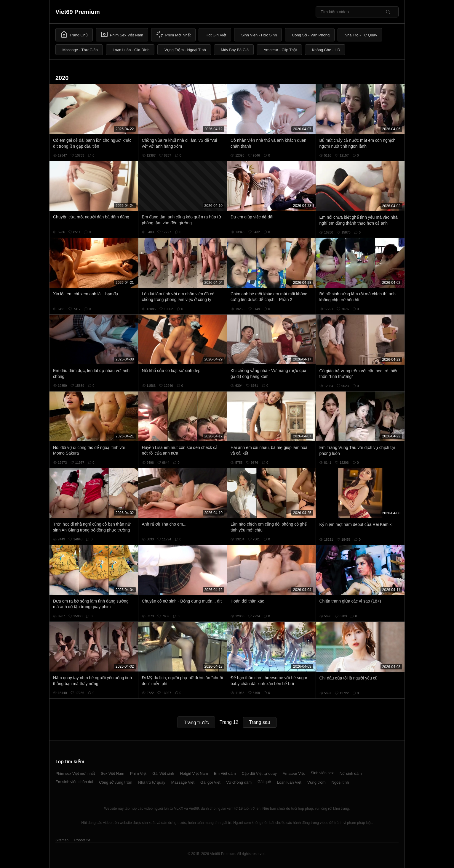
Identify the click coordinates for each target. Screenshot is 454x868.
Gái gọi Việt (210, 782)
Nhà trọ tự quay (152, 782)
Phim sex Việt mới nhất (75, 773)
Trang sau (259, 722)
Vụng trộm (316, 782)
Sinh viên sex (322, 773)
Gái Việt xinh (163, 773)
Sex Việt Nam (112, 773)
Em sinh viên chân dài (74, 782)
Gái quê (264, 782)
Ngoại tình (340, 782)
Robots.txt (82, 840)
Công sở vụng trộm (116, 782)
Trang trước (196, 723)
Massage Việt (183, 782)
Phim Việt (138, 773)
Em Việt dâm (225, 773)
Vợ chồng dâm (239, 782)
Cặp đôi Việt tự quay (259, 773)
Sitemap (62, 840)
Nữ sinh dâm (351, 773)
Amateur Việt (294, 773)
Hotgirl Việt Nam (194, 773)
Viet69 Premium (78, 12)
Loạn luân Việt (289, 782)
